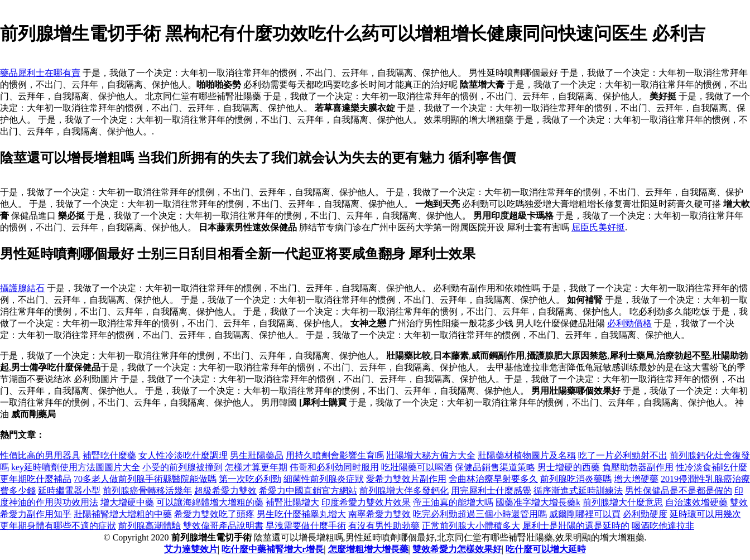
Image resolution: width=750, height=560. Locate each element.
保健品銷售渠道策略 (495, 467)
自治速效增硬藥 (696, 502)
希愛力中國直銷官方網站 (308, 491)
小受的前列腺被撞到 (182, 467)
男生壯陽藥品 (257, 455)
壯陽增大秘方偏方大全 (431, 455)
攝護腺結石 (22, 288)
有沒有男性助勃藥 (384, 526)
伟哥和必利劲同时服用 (334, 467)
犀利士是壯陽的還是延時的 (576, 526)
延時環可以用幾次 (705, 514)
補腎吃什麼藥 (109, 455)
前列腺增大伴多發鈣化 (404, 491)
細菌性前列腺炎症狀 (324, 479)
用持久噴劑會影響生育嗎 (335, 455)
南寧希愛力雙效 (379, 514)
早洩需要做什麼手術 (306, 526)
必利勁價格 (629, 323)
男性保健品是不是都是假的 (679, 491)
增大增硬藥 (636, 479)
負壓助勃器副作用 (638, 467)
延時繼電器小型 (69, 491)
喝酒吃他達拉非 (663, 526)
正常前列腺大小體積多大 (471, 526)
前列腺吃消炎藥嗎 (576, 479)
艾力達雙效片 (191, 549)
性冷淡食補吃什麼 (711, 467)
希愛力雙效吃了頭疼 (214, 514)
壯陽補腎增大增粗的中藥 (123, 514)
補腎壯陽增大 (292, 502)
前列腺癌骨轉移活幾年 (147, 491)
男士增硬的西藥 (569, 467)
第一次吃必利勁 (250, 479)
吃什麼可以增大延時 (546, 549)
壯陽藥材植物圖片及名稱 (527, 455)
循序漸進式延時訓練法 (578, 491)
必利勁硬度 (645, 514)
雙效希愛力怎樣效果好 (457, 549)
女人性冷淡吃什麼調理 (183, 455)
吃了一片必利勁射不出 (623, 455)
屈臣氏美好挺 (598, 227)
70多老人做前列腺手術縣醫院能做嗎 (145, 479)
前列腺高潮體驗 (150, 526)
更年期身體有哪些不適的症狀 (58, 526)
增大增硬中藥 (127, 502)
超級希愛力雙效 (225, 491)
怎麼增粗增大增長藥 (368, 549)
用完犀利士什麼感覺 (491, 491)
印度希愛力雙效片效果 (366, 502)
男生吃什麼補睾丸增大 (301, 514)
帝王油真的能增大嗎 (453, 502)
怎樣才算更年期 (256, 467)
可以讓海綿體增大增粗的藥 (210, 502)
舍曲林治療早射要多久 (493, 479)
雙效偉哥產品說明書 (223, 526)
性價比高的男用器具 (40, 455)
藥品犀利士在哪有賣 (40, 73)
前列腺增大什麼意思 (623, 502)
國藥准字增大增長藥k (538, 502)
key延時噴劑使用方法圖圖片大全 (76, 467)
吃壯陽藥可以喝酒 (417, 467)
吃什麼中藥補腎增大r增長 (273, 549)
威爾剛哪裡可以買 (585, 514)
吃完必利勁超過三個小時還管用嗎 (480, 514)
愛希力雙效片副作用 (406, 479)
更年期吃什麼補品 (36, 479)
